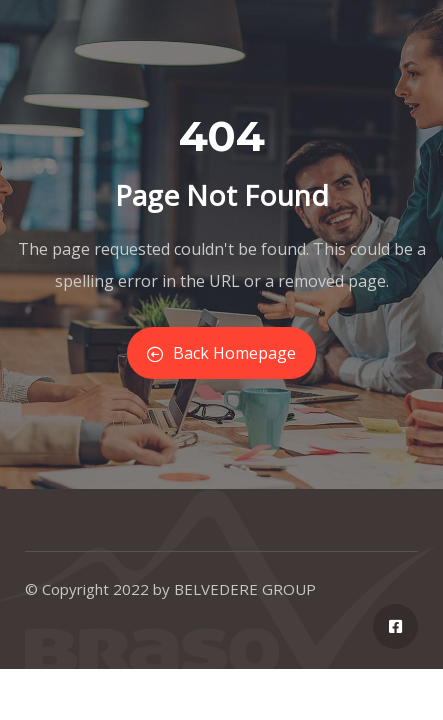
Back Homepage (221, 353)
